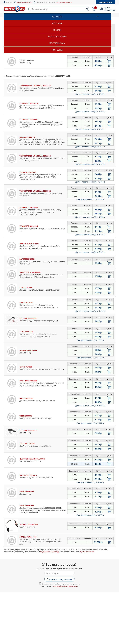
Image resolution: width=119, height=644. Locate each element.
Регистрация (110, 10)
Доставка (57, 23)
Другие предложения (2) (90, 94)
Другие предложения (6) (90, 112)
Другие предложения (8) (90, 217)
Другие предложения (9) (90, 129)
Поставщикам (57, 43)
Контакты (57, 50)
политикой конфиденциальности (65, 586)
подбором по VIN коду (50, 552)
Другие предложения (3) (90, 147)
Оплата (57, 30)
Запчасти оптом (57, 37)
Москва (9, 2)
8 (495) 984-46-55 (24, 2)
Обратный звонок (64, 2)
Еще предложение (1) (90, 199)
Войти (107, 8)
